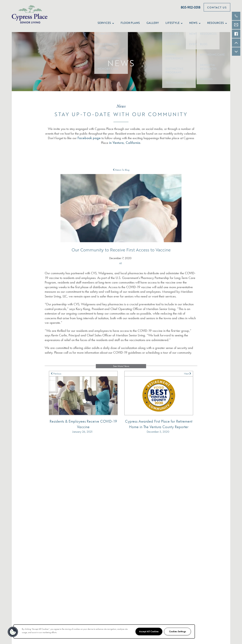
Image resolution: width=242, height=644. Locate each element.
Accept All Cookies (149, 631)
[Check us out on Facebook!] (236, 34)
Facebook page (89, 138)
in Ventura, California (125, 143)
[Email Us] (236, 25)
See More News (121, 366)
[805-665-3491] (236, 16)
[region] (104, 631)
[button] (217, 7)
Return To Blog (121, 170)
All (120, 263)
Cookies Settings (178, 631)
